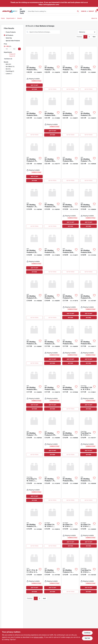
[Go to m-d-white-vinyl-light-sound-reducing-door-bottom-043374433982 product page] (34, 115)
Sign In (84, 11)
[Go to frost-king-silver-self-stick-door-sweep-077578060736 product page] (34, 480)
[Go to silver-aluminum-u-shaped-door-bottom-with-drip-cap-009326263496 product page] (34, 571)
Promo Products (11, 32)
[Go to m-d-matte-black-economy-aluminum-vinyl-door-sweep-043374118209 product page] (52, 252)
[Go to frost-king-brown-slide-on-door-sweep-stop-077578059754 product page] (88, 389)
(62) (8, 64)
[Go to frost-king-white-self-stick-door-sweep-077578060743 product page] (88, 571)
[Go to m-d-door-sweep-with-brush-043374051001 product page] (70, 297)
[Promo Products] (5, 32)
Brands (20, 18)
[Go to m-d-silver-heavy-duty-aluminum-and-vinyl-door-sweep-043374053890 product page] (34, 252)
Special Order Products (13, 41)
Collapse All (12, 54)
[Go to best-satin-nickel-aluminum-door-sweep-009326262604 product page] (70, 526)
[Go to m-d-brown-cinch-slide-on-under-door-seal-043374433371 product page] (88, 252)
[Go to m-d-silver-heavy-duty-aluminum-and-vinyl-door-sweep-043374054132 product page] (70, 115)
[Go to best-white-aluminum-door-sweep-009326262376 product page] (88, 526)
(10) (10, 67)
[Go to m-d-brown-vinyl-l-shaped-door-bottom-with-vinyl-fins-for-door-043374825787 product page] (34, 526)
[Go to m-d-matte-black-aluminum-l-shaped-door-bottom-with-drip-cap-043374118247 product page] (52, 480)
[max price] (14, 49)
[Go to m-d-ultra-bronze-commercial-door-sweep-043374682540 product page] (70, 160)
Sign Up (91, 11)
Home (3, 18)
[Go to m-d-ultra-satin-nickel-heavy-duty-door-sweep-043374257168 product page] (70, 435)
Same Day (9, 38)
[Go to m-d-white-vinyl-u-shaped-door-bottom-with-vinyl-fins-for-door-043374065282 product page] (70, 571)
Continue (87, 633)
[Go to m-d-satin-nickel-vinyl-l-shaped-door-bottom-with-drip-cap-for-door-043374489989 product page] (52, 297)
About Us (94, 18)
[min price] (7, 49)
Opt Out (87, 638)
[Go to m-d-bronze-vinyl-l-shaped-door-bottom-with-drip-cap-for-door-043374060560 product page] (34, 435)
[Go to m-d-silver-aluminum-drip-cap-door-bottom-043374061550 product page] (34, 343)
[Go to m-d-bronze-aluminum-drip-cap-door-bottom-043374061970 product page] (52, 343)
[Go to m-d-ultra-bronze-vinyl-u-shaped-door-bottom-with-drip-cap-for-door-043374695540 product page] (88, 343)
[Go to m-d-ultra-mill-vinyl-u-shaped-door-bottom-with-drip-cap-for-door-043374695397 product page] (34, 389)
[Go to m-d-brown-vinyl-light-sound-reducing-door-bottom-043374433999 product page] (52, 115)
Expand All (12, 56)
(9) (8, 69)
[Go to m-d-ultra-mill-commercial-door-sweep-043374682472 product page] (52, 160)
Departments (10, 18)
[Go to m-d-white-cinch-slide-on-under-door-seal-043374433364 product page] (70, 252)
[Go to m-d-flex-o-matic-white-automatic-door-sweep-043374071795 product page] (52, 435)
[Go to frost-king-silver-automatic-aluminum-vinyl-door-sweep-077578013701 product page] (88, 435)
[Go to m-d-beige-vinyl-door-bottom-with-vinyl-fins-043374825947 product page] (88, 160)
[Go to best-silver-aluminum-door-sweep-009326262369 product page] (52, 526)
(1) (9, 74)
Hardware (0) (8, 59)
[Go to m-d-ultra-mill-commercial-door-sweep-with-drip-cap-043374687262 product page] (88, 69)
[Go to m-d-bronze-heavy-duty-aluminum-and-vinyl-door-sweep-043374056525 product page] (88, 206)
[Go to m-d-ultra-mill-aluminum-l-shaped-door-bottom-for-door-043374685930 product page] (34, 69)
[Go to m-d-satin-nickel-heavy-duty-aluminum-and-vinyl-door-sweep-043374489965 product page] (34, 297)
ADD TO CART (34, 85)
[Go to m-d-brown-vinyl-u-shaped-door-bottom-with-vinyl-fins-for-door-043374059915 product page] (52, 571)
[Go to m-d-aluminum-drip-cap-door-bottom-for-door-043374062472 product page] (34, 160)
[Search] (78, 11)
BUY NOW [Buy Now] (34, 89)
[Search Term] (53, 11)
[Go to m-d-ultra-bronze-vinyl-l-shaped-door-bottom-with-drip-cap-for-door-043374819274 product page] (70, 389)
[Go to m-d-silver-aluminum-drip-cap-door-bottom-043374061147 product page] (88, 115)
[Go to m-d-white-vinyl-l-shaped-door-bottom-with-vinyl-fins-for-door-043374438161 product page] (88, 480)
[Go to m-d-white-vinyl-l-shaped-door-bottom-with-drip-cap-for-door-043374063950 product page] (52, 69)
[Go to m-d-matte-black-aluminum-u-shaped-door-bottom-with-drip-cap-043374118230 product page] (70, 206)
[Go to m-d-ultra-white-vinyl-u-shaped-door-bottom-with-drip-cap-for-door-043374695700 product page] (52, 389)
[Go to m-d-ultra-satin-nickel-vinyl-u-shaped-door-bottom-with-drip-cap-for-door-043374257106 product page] (70, 343)
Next (94, 37)
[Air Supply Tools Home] (10, 11)
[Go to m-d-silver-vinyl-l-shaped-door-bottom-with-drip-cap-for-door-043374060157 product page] (34, 206)
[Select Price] (19, 49)
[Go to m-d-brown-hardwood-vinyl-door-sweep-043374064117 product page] (70, 69)
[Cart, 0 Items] (96, 11)
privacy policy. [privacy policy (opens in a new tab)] (39, 637)
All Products (9, 35)
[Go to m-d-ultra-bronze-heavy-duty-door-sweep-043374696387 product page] (70, 480)
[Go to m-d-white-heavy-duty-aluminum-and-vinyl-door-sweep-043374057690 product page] (88, 297)
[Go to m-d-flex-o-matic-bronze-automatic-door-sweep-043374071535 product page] (52, 206)
